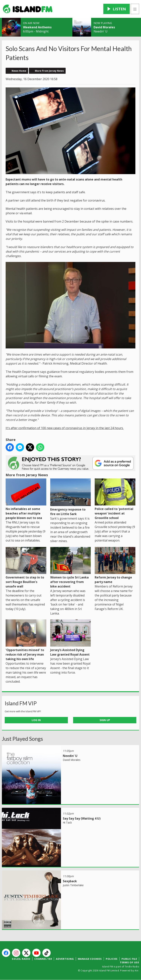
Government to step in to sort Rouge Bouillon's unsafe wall (26, 568)
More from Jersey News (49, 71)
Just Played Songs (22, 739)
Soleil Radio (21, 959)
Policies (112, 959)
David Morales (104, 27)
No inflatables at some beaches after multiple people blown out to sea (26, 499)
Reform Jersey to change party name (115, 565)
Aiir (137, 971)
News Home (19, 71)
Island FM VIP (21, 703)
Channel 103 (43, 959)
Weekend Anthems (37, 27)
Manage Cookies (90, 959)
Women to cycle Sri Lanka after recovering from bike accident (71, 568)
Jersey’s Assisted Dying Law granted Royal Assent (71, 638)
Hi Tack (67, 822)
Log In (36, 720)
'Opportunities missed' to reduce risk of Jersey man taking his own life (26, 640)
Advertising (65, 959)
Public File (129, 959)
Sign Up (105, 720)
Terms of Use (129, 962)
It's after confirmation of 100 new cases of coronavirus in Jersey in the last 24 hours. (65, 428)
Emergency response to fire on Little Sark (71, 497)
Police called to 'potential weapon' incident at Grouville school (115, 499)
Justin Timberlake (73, 885)
